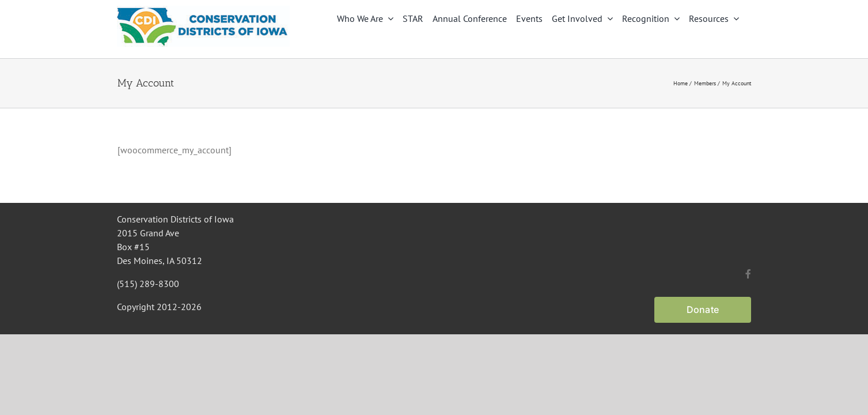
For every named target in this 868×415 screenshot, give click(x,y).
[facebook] (748, 274)
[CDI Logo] (203, 10)
